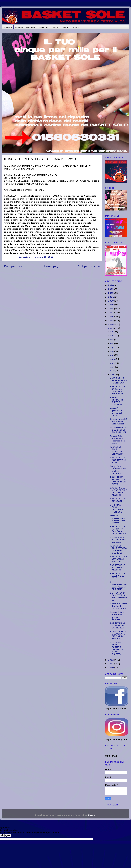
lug (112, 351)
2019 (111, 305)
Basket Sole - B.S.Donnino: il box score (118, 540)
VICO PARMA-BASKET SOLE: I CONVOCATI (118, 380)
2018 (111, 309)
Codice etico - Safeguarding (25, 27)
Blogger (92, 815)
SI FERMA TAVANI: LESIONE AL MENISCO (117, 508)
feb (112, 371)
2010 (111, 668)
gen (112, 375)
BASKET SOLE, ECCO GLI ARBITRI (118, 567)
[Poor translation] (8, 836)
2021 (111, 297)
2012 (111, 660)
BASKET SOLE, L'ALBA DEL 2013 (118, 576)
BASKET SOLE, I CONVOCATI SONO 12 (118, 559)
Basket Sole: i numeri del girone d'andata (117, 616)
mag (113, 359)
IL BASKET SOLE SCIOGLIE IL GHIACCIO (117, 450)
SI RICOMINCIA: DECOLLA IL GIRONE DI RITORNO (118, 635)
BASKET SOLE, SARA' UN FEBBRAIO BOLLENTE (118, 390)
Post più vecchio (88, 266)
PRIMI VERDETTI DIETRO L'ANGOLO (116, 401)
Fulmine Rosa (43, 27)
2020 (111, 301)
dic (112, 332)
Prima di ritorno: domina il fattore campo (118, 606)
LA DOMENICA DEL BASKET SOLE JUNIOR (118, 430)
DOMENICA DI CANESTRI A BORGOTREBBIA (119, 596)
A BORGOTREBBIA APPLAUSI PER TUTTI (119, 586)
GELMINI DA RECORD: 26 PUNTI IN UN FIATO (118, 480)
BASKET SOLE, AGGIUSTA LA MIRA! (118, 460)
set (112, 343)
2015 (111, 320)
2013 (111, 328)
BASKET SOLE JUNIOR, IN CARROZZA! (117, 625)
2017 (111, 312)
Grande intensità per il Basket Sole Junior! (118, 421)
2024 (111, 285)
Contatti (65, 27)
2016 (111, 317)
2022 (111, 293)
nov (112, 336)
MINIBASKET (76, 27)
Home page (8, 27)
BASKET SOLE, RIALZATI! (118, 500)
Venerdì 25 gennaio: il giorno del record (116, 412)
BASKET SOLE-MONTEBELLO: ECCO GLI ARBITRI (119, 491)
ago (112, 347)
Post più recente (16, 266)
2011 (111, 664)
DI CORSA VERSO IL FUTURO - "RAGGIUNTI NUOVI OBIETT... (118, 648)
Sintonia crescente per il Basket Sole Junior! (118, 519)
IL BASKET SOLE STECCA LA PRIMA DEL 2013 (118, 549)
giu (112, 355)
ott (112, 339)
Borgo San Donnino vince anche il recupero (118, 470)
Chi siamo (55, 27)
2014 (111, 324)
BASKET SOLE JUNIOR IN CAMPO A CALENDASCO (118, 530)
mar (113, 367)
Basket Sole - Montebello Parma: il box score (117, 440)
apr (112, 363)
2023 (111, 289)
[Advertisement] (52, 286)
